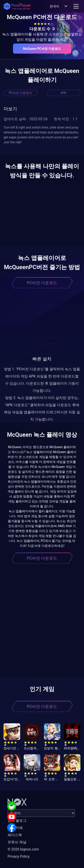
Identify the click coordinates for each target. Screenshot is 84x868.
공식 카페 (15, 828)
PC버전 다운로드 (20, 93)
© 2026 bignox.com (23, 849)
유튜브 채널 (17, 842)
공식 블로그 (17, 821)
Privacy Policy (19, 856)
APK (64, 93)
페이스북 (15, 835)
